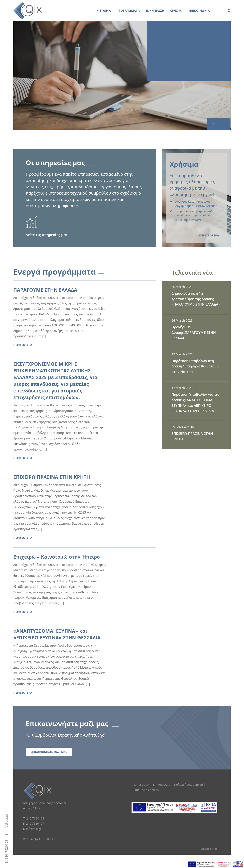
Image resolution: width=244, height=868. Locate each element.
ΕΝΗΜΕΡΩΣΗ (155, 11)
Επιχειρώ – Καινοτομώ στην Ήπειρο (57, 557)
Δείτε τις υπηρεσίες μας (47, 235)
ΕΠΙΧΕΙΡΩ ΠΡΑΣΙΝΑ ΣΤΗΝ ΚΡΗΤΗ (52, 477)
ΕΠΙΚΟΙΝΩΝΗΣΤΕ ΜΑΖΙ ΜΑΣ (49, 752)
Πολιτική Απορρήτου (188, 785)
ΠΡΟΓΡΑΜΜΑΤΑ (128, 11)
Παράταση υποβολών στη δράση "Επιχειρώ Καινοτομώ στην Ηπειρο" (196, 366)
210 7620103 (6, 850)
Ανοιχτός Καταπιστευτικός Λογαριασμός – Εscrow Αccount (196, 204)
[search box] (227, 11)
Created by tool (209, 849)
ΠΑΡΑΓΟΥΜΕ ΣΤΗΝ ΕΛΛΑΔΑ (45, 290)
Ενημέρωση (141, 785)
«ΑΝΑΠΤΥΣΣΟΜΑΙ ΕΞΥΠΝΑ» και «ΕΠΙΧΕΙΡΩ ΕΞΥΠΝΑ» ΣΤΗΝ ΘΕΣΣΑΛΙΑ (57, 634)
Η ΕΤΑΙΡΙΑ (104, 11)
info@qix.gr (6, 823)
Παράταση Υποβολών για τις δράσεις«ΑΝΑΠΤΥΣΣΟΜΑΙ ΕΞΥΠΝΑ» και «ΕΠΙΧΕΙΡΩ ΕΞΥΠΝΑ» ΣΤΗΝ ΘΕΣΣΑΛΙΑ (195, 403)
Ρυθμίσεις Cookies (146, 790)
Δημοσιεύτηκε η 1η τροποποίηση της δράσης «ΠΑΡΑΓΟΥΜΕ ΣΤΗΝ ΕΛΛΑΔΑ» (196, 299)
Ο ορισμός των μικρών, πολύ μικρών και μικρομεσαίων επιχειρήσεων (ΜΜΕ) (195, 215)
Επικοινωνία (162, 785)
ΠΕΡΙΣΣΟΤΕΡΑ (209, 235)
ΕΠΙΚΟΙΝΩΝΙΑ (200, 11)
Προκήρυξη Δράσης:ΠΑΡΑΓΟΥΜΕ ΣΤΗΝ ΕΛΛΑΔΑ (194, 332)
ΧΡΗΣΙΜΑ (177, 11)
